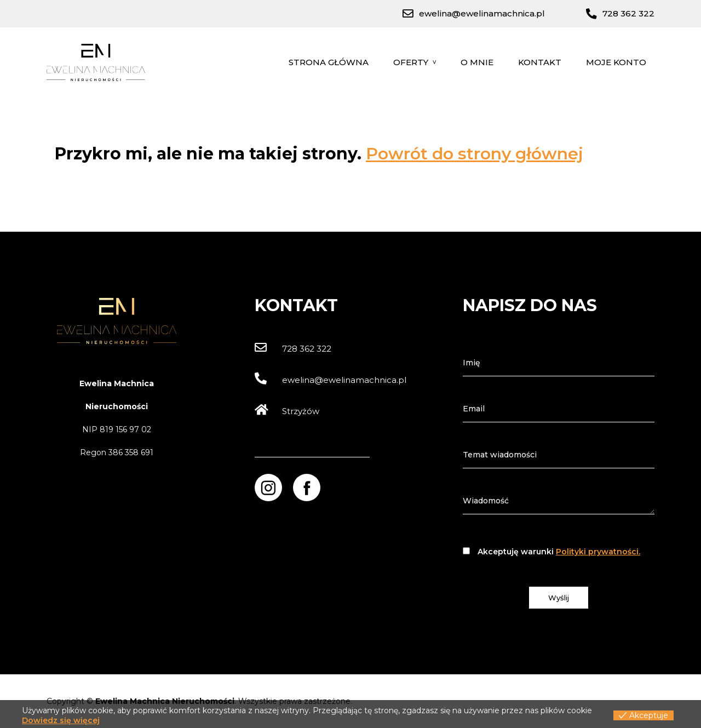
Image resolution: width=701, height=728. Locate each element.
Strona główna (329, 62)
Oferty (411, 62)
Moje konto (616, 62)
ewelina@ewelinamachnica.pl (331, 380)
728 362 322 (293, 349)
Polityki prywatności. (598, 552)
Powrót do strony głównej (475, 154)
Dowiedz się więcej (61, 720)
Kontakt (540, 62)
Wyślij (559, 598)
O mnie (477, 62)
